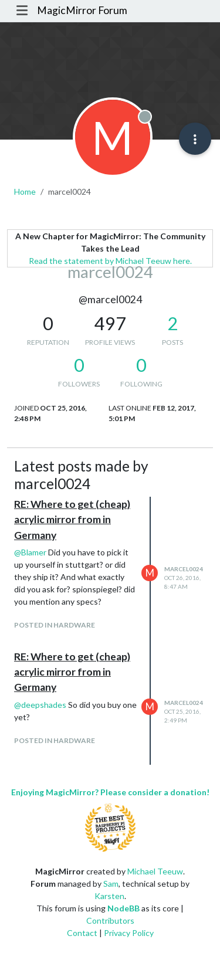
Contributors (110, 920)
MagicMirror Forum (82, 10)
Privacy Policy (129, 933)
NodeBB (123, 908)
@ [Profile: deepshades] (40, 705)
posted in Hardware (55, 625)
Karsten (109, 896)
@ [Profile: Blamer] (30, 552)
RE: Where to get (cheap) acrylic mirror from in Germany (72, 520)
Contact (82, 933)
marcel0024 (184, 569)
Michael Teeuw (155, 871)
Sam (111, 884)
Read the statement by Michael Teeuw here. (110, 261)
